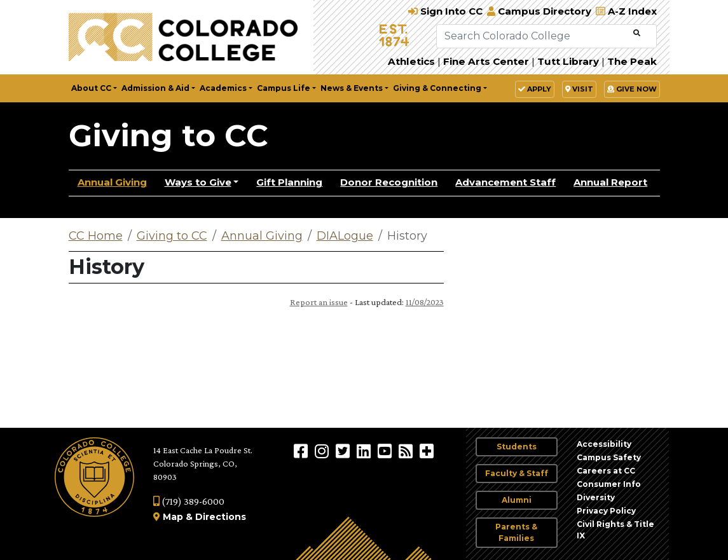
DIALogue (345, 236)
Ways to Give (198, 182)
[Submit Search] (637, 33)
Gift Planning (289, 182)
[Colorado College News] (407, 451)
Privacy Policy (606, 511)
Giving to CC (168, 135)
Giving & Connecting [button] (437, 88)
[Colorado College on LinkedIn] (365, 451)
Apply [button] (535, 89)
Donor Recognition (389, 182)
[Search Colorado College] (533, 36)
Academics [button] (223, 88)
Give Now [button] (632, 89)
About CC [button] (91, 88)
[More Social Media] (427, 451)
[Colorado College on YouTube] (386, 451)
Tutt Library (568, 61)
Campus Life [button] (284, 88)
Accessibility (604, 444)
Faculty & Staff (517, 473)
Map (173, 517)
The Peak (632, 61)
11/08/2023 (425, 302)
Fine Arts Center (486, 61)
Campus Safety (609, 457)
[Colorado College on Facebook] (302, 451)
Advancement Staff (505, 182)
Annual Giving (112, 182)
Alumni (517, 500)
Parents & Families (516, 532)
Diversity (596, 497)
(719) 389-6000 (189, 501)
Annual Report (610, 182)
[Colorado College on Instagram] (323, 451)
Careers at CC (606, 471)
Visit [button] (579, 89)
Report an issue (319, 302)
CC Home (96, 236)
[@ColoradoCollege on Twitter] (344, 451)
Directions (221, 517)
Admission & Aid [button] (155, 88)
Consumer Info (609, 484)
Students (517, 447)
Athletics (411, 61)
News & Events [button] (352, 88)
